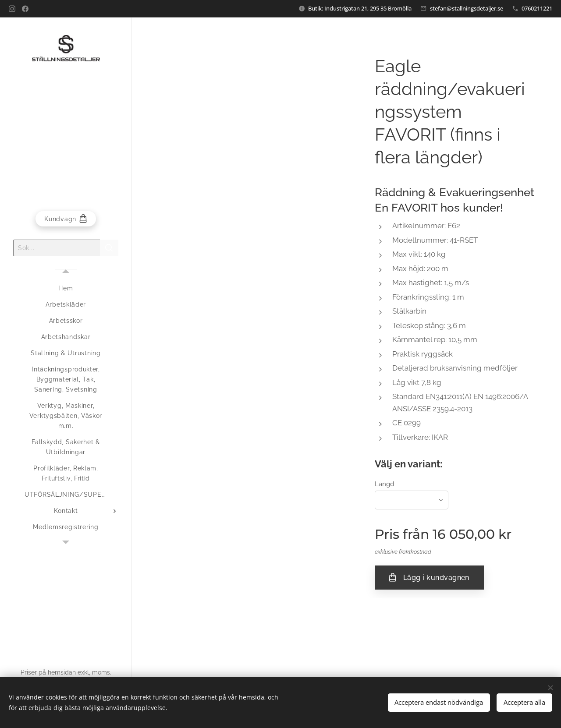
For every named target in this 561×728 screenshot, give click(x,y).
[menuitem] (66, 288)
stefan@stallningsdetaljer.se (467, 8)
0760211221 (537, 8)
